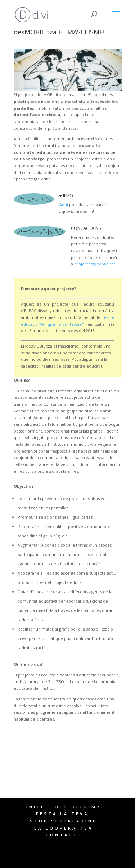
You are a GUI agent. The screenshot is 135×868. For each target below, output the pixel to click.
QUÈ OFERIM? (78, 807)
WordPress (68, 859)
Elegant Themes (64, 853)
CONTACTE (64, 835)
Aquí (64, 205)
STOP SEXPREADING (64, 821)
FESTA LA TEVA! (64, 814)
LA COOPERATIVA (64, 828)
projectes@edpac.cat (94, 264)
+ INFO (66, 195)
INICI (35, 807)
